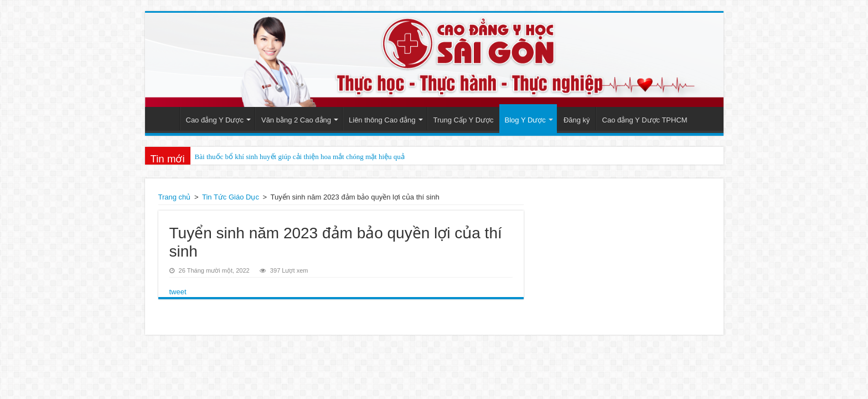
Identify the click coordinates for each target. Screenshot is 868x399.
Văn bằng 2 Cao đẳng (296, 120)
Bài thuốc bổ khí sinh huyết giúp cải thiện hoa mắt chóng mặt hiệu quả (300, 157)
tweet (178, 292)
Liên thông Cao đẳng (382, 120)
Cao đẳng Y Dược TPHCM (645, 120)
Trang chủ (175, 197)
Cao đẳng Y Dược (215, 120)
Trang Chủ (165, 119)
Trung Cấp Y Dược (464, 120)
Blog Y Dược (525, 120)
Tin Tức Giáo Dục (231, 197)
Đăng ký (577, 120)
